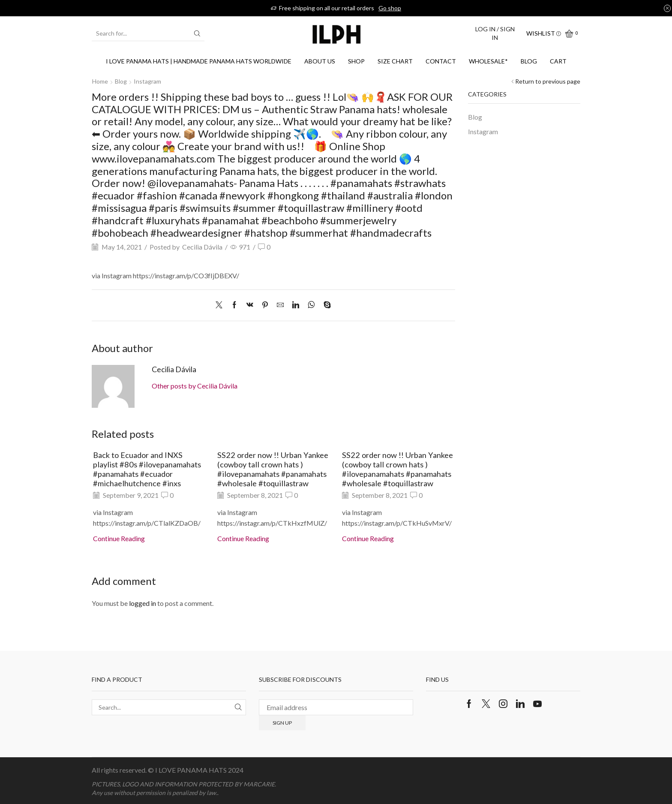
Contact (441, 61)
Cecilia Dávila (202, 247)
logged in (142, 603)
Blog (529, 61)
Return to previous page (548, 81)
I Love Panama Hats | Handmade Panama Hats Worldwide (199, 61)
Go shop (390, 8)
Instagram (147, 81)
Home (100, 81)
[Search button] (197, 33)
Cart (558, 61)
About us (320, 61)
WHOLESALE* (488, 61)
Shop (356, 61)
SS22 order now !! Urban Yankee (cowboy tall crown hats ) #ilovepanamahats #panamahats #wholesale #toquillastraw (273, 469)
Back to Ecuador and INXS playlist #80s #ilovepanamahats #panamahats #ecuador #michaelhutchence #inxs (147, 469)
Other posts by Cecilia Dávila (195, 386)
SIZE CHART (395, 61)
